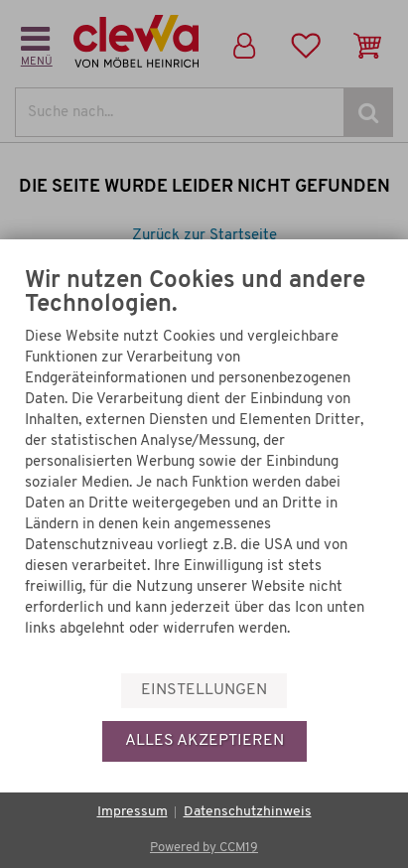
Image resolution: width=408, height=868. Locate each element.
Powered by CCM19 (204, 848)
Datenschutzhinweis (248, 812)
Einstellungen (204, 690)
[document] (204, 480)
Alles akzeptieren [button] (204, 741)
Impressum (133, 812)
